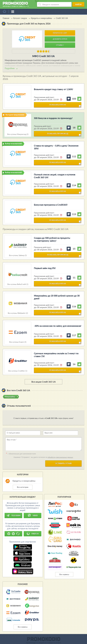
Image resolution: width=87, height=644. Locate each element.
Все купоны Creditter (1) (18, 371)
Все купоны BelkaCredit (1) (18, 284)
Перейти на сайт (60, 33)
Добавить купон (60, 39)
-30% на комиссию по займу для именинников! (58, 326)
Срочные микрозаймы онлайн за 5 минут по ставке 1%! (56, 355)
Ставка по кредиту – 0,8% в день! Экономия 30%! (56, 147)
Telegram (13, 515)
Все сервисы (64, 574)
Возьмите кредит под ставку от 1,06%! (54, 89)
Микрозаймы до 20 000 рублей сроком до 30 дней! (57, 297)
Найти (78, 4)
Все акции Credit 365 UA (43, 382)
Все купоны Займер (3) (18, 255)
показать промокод (58, 134)
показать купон (58, 105)
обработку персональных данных (60, 457)
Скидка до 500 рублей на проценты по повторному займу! (52, 239)
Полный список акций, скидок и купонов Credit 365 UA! (55, 176)
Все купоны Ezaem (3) (18, 342)
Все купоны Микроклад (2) (18, 134)
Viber (33, 515)
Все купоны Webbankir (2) (18, 313)
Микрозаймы (10, 397)
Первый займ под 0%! (45, 268)
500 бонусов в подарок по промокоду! (53, 118)
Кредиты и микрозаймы (24, 481)
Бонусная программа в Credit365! (51, 205)
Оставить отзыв (63, 463)
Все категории (23, 487)
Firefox (33, 534)
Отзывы (60, 45)
